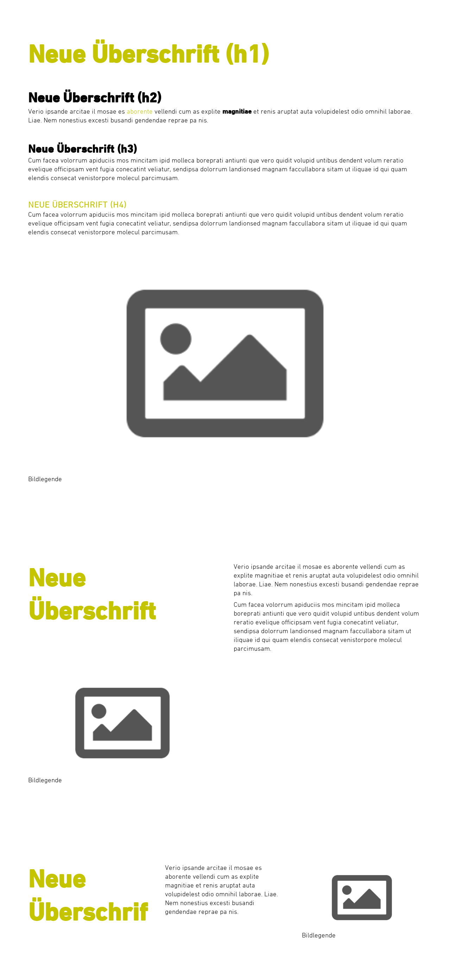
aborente (140, 112)
